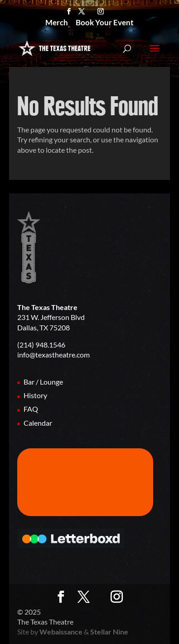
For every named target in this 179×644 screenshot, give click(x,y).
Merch (57, 24)
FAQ (31, 409)
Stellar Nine (109, 632)
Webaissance (61, 632)
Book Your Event (105, 24)
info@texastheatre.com (53, 355)
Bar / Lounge (43, 382)
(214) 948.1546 (41, 345)
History (35, 395)
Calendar (38, 423)
